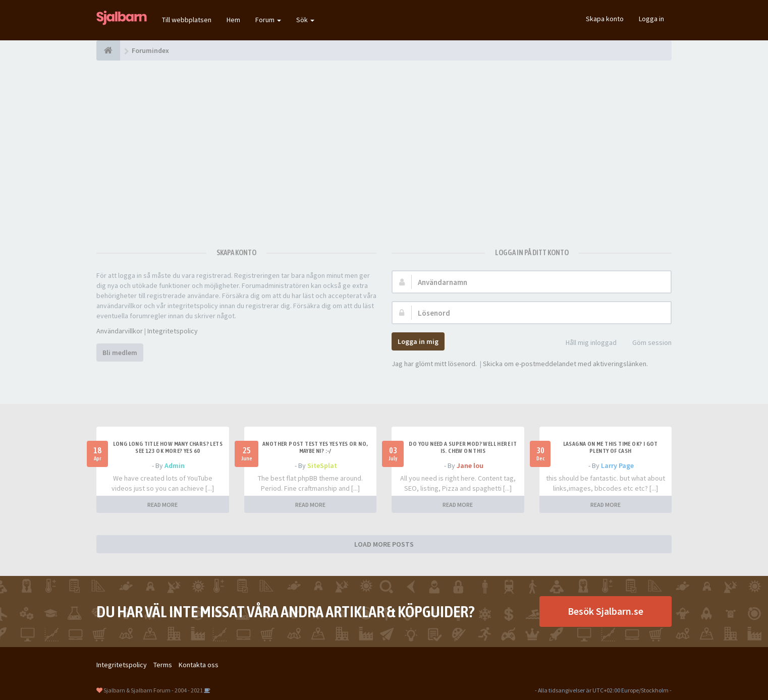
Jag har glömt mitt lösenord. (434, 364)
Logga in (651, 19)
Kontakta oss (199, 665)
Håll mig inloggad (586, 343)
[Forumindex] (108, 50)
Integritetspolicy (173, 331)
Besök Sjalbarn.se (606, 611)
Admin (175, 465)
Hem (233, 20)
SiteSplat (322, 465)
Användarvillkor (120, 331)
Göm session (646, 343)
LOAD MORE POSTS (384, 544)
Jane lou (470, 465)
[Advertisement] (384, 149)
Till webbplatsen (187, 20)
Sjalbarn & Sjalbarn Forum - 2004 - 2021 (153, 690)
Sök (305, 20)
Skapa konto (605, 19)
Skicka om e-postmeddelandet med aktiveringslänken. (565, 364)
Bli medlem (120, 353)
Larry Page (617, 465)
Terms (163, 665)
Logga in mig (418, 341)
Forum (268, 20)
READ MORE (162, 505)
